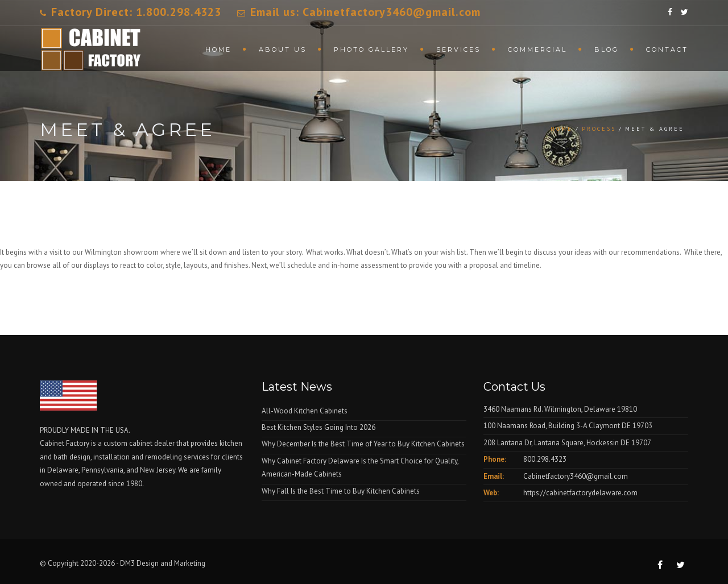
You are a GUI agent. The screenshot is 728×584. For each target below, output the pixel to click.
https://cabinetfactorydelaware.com (580, 493)
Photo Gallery (371, 49)
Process (599, 129)
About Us (283, 49)
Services (458, 49)
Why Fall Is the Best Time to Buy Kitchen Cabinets (341, 491)
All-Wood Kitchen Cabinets (305, 411)
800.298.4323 (545, 459)
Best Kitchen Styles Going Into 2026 (318, 427)
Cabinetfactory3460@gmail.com (576, 476)
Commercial (537, 49)
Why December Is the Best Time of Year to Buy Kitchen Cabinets (363, 444)
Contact (667, 49)
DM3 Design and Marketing (164, 563)
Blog (607, 49)
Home (218, 49)
